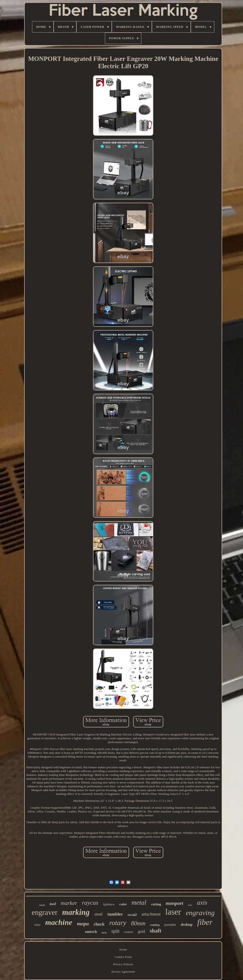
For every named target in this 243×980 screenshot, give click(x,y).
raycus (90, 903)
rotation (129, 932)
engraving (200, 913)
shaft (156, 931)
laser (173, 912)
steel (99, 914)
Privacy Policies (123, 964)
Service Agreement (123, 972)
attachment (151, 914)
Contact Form (123, 957)
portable (170, 925)
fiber (205, 922)
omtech (91, 932)
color (123, 904)
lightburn (109, 904)
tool (53, 904)
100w (37, 925)
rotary (118, 923)
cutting (156, 904)
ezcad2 (132, 915)
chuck (99, 924)
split (115, 931)
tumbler (115, 914)
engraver (45, 912)
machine (59, 922)
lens (190, 905)
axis (202, 903)
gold (141, 931)
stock (104, 933)
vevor (42, 905)
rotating (155, 925)
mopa (83, 924)
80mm (138, 923)
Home (123, 949)
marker (69, 903)
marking (76, 912)
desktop (187, 925)
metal (139, 902)
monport (175, 903)
